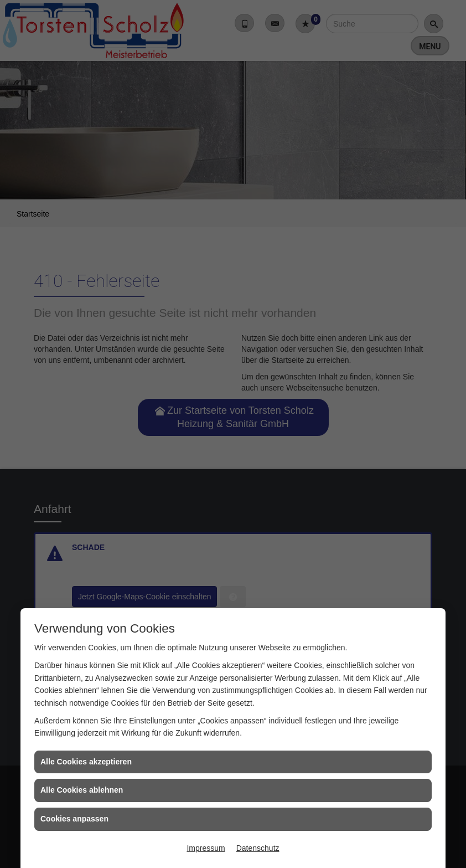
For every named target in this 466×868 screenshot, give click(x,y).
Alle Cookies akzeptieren (86, 762)
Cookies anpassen (74, 819)
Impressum (206, 848)
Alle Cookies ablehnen (82, 790)
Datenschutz (258, 848)
